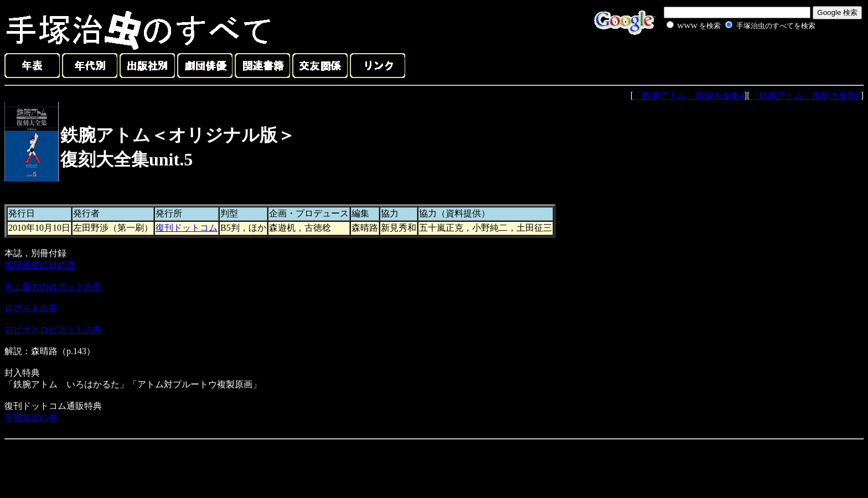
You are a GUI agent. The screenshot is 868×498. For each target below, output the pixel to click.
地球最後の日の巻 (40, 265)
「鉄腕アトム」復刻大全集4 (689, 95)
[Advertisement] (728, 58)
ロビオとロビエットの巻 (53, 330)
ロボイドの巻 (31, 308)
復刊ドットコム (187, 228)
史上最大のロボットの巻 (53, 286)
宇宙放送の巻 (31, 417)
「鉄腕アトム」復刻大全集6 (805, 95)
